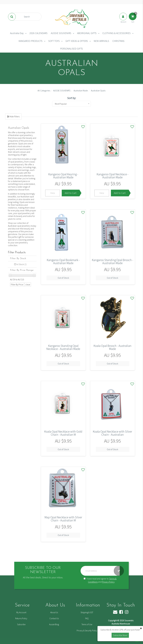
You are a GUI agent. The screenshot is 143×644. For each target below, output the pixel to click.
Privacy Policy (108, 582)
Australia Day (17, 33)
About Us (54, 612)
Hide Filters (14, 116)
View (53, 193)
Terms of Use (87, 624)
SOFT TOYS (54, 41)
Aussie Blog (54, 624)
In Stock (22, 264)
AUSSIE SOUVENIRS (61, 33)
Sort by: (72, 98)
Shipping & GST (87, 612)
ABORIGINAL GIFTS (87, 33)
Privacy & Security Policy (87, 631)
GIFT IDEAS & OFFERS (77, 41)
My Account (21, 612)
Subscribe (21, 624)
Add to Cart (71, 193)
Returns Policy (21, 618)
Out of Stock (63, 278)
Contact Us (54, 618)
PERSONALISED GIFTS (71, 49)
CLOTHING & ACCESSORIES (116, 33)
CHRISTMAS (118, 41)
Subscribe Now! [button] (120, 635)
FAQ (87, 618)
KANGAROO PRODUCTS (31, 41)
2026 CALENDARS (38, 33)
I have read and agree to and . (100, 580)
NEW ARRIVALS (101, 41)
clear (28, 284)
